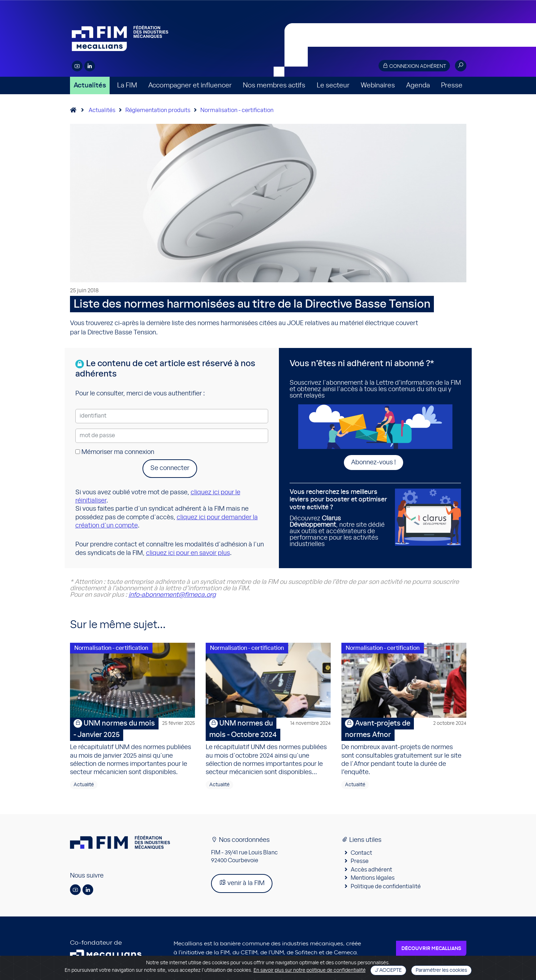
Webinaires (378, 85)
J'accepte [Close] (388, 970)
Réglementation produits (158, 110)
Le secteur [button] (333, 85)
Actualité (84, 785)
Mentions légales (373, 878)
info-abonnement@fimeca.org (172, 595)
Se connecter (170, 468)
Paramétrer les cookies (441, 970)
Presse (452, 85)
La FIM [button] (127, 85)
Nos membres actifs (274, 85)
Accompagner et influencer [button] (190, 85)
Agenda (418, 85)
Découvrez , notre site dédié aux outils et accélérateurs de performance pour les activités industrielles (340, 518)
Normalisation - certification (237, 110)
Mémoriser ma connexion (115, 452)
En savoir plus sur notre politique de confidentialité (310, 970)
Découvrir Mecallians (431, 949)
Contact (361, 853)
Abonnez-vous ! (374, 463)
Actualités (90, 85)
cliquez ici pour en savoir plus (188, 553)
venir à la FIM (242, 883)
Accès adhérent (371, 870)
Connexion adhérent (414, 66)
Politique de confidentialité (386, 886)
